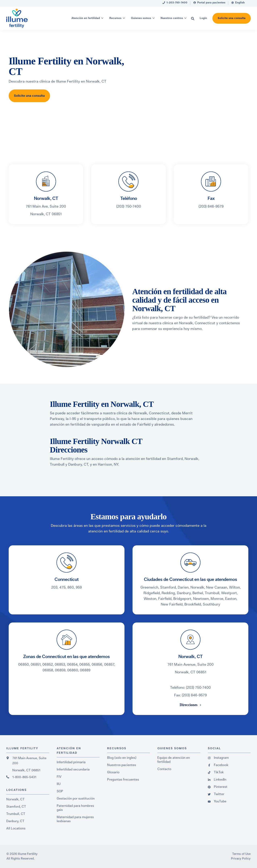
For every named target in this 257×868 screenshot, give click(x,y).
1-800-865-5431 (24, 777)
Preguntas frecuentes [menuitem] (123, 780)
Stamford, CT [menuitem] (16, 807)
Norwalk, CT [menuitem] (15, 799)
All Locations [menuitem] (16, 828)
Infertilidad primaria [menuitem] (71, 762)
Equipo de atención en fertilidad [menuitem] (174, 760)
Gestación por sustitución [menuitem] (76, 799)
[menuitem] (175, 3)
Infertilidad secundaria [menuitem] (73, 769)
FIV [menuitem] (59, 777)
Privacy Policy (241, 859)
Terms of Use (241, 854)
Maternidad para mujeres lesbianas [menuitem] (75, 819)
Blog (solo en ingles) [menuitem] (122, 758)
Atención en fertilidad (86, 18)
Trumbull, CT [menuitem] (16, 814)
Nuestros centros (172, 18)
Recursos (115, 18)
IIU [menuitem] (59, 784)
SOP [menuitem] (60, 791)
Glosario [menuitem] (113, 772)
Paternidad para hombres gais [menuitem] (75, 808)
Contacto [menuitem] (164, 769)
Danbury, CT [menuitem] (15, 821)
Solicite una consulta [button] (232, 18)
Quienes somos (141, 18)
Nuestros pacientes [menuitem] (122, 765)
